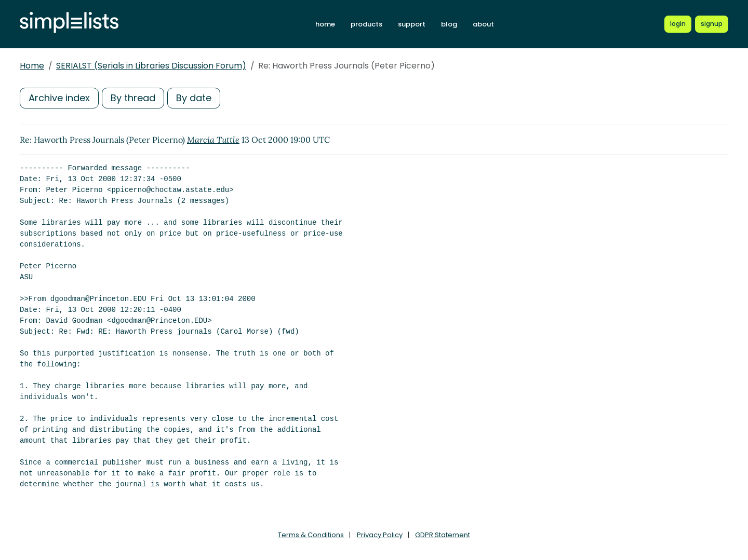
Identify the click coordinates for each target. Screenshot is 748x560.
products (366, 24)
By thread (133, 98)
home (325, 24)
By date (194, 98)
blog (449, 24)
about (483, 24)
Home (32, 66)
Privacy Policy (380, 535)
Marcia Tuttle (213, 140)
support (412, 24)
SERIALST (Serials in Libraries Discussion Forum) (151, 66)
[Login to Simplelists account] (678, 24)
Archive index (59, 98)
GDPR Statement (443, 535)
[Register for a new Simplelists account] (712, 24)
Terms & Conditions (311, 535)
